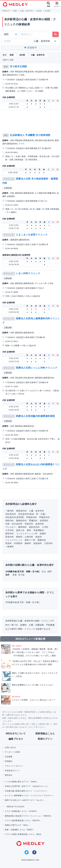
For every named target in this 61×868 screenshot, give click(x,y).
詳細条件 (30, 48)
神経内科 (10, 521)
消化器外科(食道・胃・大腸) (32, 514)
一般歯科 (10, 547)
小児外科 (10, 530)
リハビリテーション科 (27, 534)
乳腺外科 (29, 524)
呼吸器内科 (31, 517)
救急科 (39, 537)
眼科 (29, 530)
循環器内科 (21, 511)
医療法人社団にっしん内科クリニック (37, 368)
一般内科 (10, 511)
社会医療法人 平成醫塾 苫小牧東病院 (30, 135)
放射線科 (38, 543)
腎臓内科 (33, 521)
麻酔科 (28, 543)
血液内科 (40, 524)
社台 (44, 572)
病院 (6, 67)
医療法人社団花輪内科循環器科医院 (35, 416)
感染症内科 (34, 527)
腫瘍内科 (42, 540)
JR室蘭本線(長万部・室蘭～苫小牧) (22, 602)
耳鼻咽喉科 (39, 530)
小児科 (45, 527)
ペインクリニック (14, 540)
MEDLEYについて (16, 734)
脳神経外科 (21, 521)
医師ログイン (45, 739)
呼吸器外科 (44, 517)
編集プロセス (16, 739)
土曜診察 (8, 188)
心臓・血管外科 (36, 511)
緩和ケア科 (30, 540)
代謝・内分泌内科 (14, 524)
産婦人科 (20, 530)
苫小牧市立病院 (18, 66)
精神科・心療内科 (25, 537)
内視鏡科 (18, 543)
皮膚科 (43, 534)
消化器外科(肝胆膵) (15, 517)
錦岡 (50, 572)
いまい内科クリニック (28, 273)
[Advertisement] (31, 121)
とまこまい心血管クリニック (32, 235)
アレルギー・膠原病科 (16, 527)
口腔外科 (48, 543)
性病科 (8, 543)
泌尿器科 (44, 521)
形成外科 (10, 537)
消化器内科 (11, 514)
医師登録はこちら (45, 734)
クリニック (9, 179)
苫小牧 (21, 575)
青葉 (15, 575)
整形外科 (10, 534)
